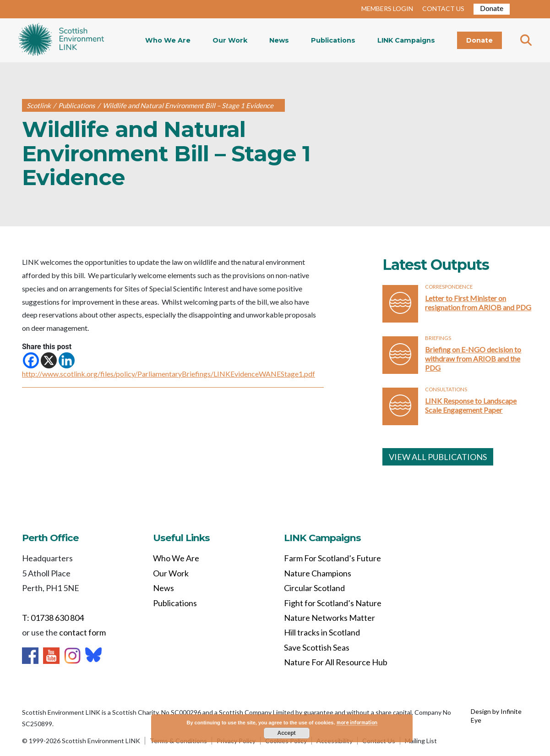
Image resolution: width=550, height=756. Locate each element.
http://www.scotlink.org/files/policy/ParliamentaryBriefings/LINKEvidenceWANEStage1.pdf (169, 374)
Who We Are (168, 40)
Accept (286, 733)
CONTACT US (443, 8)
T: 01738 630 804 (53, 618)
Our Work (230, 40)
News (279, 40)
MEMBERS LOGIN (387, 8)
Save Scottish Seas (317, 647)
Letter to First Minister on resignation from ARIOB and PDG (478, 303)
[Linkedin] (67, 360)
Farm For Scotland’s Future (332, 558)
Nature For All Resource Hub (336, 662)
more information (357, 722)
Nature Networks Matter (329, 618)
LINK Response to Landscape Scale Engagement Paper (471, 405)
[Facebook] (31, 360)
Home (61, 40)
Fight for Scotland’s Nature (333, 603)
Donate (492, 8)
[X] (49, 360)
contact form (82, 632)
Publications (333, 40)
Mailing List (421, 741)
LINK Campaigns (406, 40)
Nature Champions (318, 573)
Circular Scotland (314, 588)
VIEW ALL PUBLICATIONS (438, 457)
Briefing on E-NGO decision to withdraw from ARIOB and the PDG (473, 359)
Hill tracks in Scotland (322, 632)
